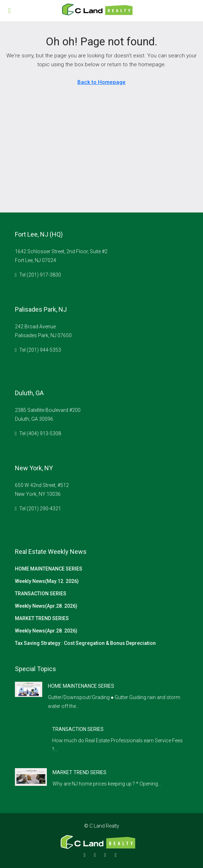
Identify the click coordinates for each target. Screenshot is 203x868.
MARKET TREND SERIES (42, 618)
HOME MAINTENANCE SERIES (49, 569)
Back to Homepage (101, 82)
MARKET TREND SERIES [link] (79, 772)
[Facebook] (86, 855)
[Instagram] (96, 855)
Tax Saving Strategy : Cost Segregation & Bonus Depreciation (85, 643)
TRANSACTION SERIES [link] (78, 729)
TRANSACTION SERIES (41, 594)
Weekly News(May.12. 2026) (47, 581)
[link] (29, 689)
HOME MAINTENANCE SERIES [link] (81, 686)
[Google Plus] (107, 855)
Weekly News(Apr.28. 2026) (46, 606)
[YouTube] (117, 855)
